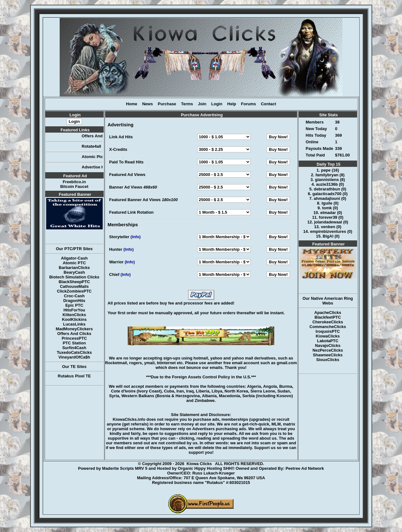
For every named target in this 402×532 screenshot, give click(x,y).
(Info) (135, 237)
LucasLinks (74, 324)
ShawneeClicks (328, 355)
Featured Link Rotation (132, 212)
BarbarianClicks (74, 268)
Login (217, 104)
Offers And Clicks (74, 334)
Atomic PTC (74, 263)
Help (232, 104)
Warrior (117, 262)
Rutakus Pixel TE (74, 376)
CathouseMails (74, 286)
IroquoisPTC (328, 331)
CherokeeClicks (328, 322)
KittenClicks (74, 315)
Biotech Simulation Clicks (74, 277)
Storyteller (119, 237)
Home (132, 104)
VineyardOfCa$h (74, 357)
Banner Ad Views (126, 187)
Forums (248, 104)
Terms (187, 104)
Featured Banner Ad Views (135, 200)
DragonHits (74, 301)
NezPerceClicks (328, 350)
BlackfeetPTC (328, 317)
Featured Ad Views (128, 175)
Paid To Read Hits (127, 162)
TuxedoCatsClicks (74, 352)
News (148, 104)
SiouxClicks (328, 360)
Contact (269, 104)
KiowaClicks (328, 336)
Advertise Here (99, 167)
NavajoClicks (328, 346)
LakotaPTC (328, 341)
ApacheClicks (328, 313)
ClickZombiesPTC (74, 291)
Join (202, 104)
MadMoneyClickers (74, 329)
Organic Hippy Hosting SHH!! (206, 468)
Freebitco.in (74, 182)
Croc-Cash (74, 296)
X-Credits (118, 149)
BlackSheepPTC (74, 282)
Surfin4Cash (74, 348)
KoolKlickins (74, 319)
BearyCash (74, 272)
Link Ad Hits (121, 137)
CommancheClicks (328, 327)
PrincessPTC (74, 338)
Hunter (116, 249)
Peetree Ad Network (305, 468)
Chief (114, 274)
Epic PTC (74, 305)
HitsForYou (74, 310)
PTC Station (74, 343)
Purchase (167, 104)
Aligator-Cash (74, 258)
